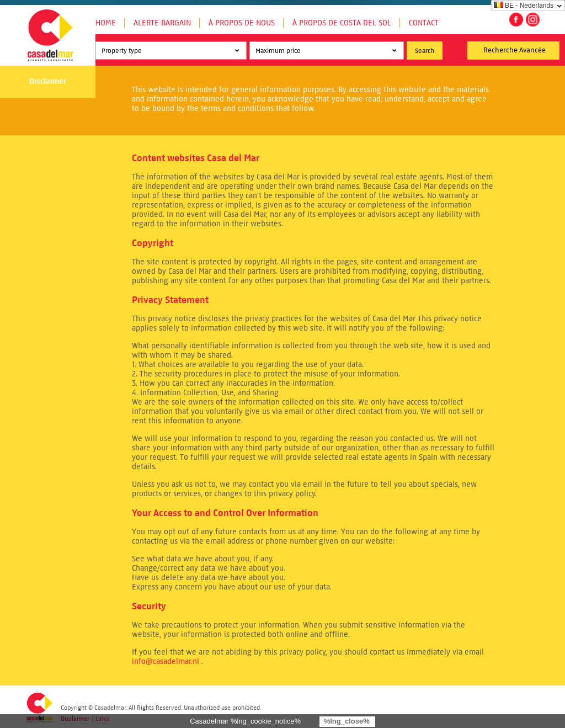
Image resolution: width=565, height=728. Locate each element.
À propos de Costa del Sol (342, 23)
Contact (424, 23)
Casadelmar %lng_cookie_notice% (245, 721)
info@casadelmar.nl (166, 661)
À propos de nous (242, 23)
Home (106, 23)
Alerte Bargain (162, 23)
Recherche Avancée (515, 50)
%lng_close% (347, 721)
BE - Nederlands (524, 6)
